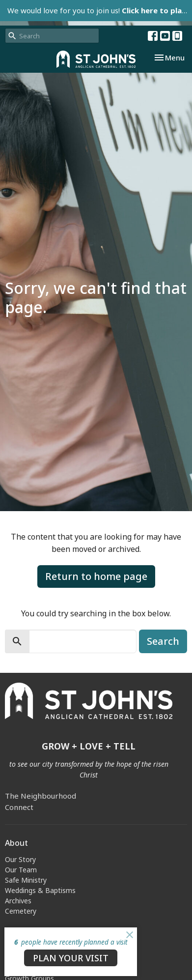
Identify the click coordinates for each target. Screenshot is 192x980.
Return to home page (96, 576)
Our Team (21, 870)
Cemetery (21, 911)
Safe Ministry (26, 880)
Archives (18, 901)
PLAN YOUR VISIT (71, 958)
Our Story (20, 859)
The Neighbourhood (41, 796)
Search (163, 641)
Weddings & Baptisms (40, 890)
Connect (19, 807)
